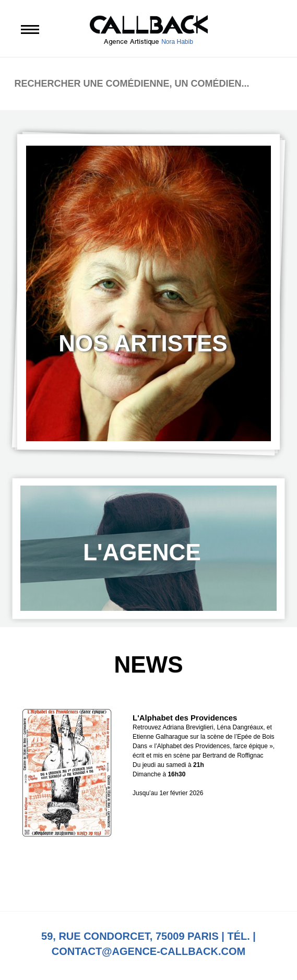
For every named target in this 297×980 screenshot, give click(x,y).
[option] (149, 293)
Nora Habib (177, 42)
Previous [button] (113, 879)
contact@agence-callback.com (148, 951)
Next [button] (184, 879)
